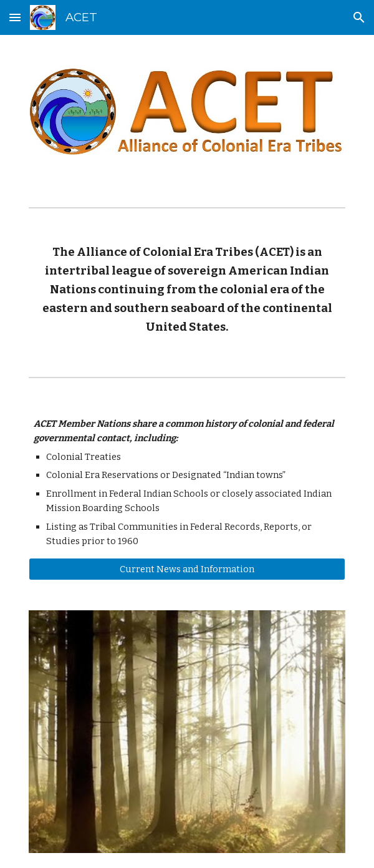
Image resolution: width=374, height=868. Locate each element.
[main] (187, 290)
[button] (15, 17)
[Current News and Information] (187, 569)
